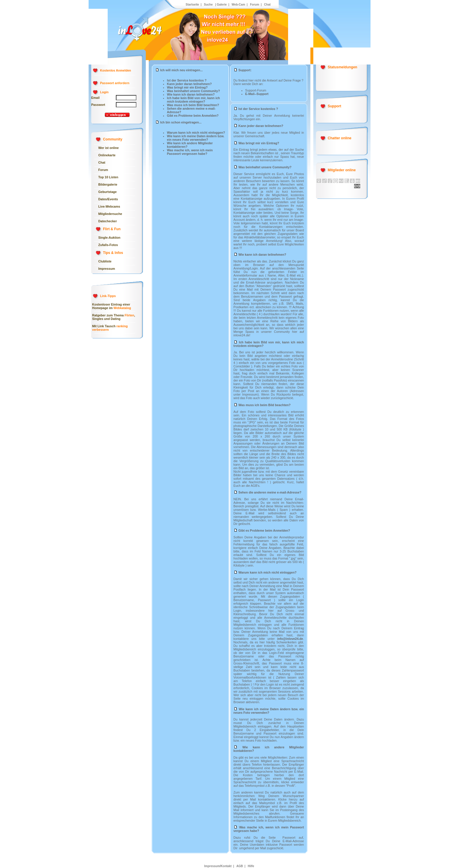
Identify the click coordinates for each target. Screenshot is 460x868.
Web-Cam (239, 5)
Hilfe (251, 866)
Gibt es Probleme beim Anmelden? (193, 116)
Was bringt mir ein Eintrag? (187, 87)
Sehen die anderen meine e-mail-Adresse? (267, 492)
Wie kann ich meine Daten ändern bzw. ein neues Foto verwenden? (196, 138)
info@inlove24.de (290, 639)
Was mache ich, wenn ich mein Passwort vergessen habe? (190, 152)
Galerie (222, 5)
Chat (267, 5)
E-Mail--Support (257, 94)
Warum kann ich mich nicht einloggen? (196, 133)
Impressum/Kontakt (218, 866)
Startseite (192, 5)
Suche (208, 5)
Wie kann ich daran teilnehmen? (191, 94)
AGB (240, 866)
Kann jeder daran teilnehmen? (189, 84)
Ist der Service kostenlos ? (187, 80)
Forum (254, 5)
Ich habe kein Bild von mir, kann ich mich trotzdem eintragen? (193, 100)
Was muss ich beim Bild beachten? (193, 105)
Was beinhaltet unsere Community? (193, 91)
